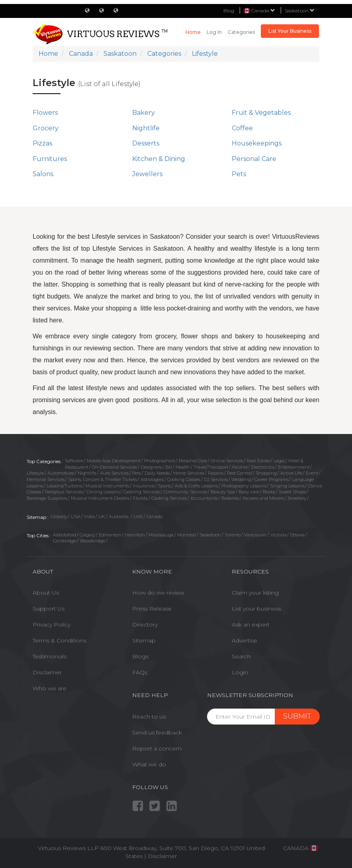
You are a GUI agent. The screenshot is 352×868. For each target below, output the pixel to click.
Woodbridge (92, 541)
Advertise (244, 640)
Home (193, 32)
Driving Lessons (103, 492)
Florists (140, 498)
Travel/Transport (211, 467)
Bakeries (230, 498)
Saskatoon (300, 11)
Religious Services (64, 492)
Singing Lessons (287, 486)
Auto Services (114, 473)
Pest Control (240, 473)
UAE (138, 516)
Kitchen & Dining (159, 159)
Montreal (187, 535)
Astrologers (152, 479)
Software (74, 461)
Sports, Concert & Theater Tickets (103, 479)
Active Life (291, 473)
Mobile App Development (114, 461)
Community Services (185, 492)
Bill (169, 467)
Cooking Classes (184, 479)
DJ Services (216, 479)
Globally (59, 516)
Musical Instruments (108, 486)
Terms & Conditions (60, 640)
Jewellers (147, 174)
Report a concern (157, 748)
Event (312, 473)
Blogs (140, 656)
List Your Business (290, 31)
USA (76, 516)
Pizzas (42, 143)
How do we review (158, 593)
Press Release (152, 609)
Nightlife (146, 128)
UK (102, 516)
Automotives (61, 473)
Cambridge (65, 541)
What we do (149, 764)
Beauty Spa (223, 492)
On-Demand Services (114, 467)
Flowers (45, 113)
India (89, 516)
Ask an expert (251, 624)
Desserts (146, 143)
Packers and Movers (263, 498)
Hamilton (135, 535)
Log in (214, 32)
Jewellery (297, 498)
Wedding (241, 479)
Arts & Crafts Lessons (196, 486)
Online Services (227, 461)
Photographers (160, 461)
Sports (165, 486)
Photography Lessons (244, 486)
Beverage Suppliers (47, 498)
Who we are (50, 688)
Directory (145, 624)
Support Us (49, 609)
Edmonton (110, 535)
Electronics (263, 467)
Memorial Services (46, 479)
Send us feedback (157, 732)
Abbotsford (65, 535)
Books (269, 492)
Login (240, 672)
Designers (151, 467)
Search (241, 656)
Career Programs (272, 479)
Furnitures (50, 159)
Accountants (204, 498)
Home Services (189, 473)
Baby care (249, 492)
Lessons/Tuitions (64, 486)
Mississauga (161, 535)
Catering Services (142, 492)
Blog (229, 11)
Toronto (233, 535)
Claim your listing (255, 593)
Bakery (144, 113)
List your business (256, 609)
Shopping (266, 473)
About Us (46, 593)
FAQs (140, 672)
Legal (279, 461)
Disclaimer (47, 672)
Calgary (87, 535)
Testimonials (50, 656)
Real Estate (258, 461)
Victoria (278, 535)
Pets (239, 174)
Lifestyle (35, 473)
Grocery (46, 128)
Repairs (216, 473)
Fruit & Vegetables (261, 113)
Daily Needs (157, 473)
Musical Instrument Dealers (100, 498)
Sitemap (144, 640)
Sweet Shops (292, 492)
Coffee (242, 128)
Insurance (144, 486)
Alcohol (240, 467)
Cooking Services (169, 498)
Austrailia (119, 516)
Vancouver (255, 535)
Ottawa (297, 535)
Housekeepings (257, 143)
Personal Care (254, 159)
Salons (43, 174)
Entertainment (294, 467)
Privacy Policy (52, 624)
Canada (154, 516)
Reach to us (149, 717)
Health (183, 467)
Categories (241, 32)
